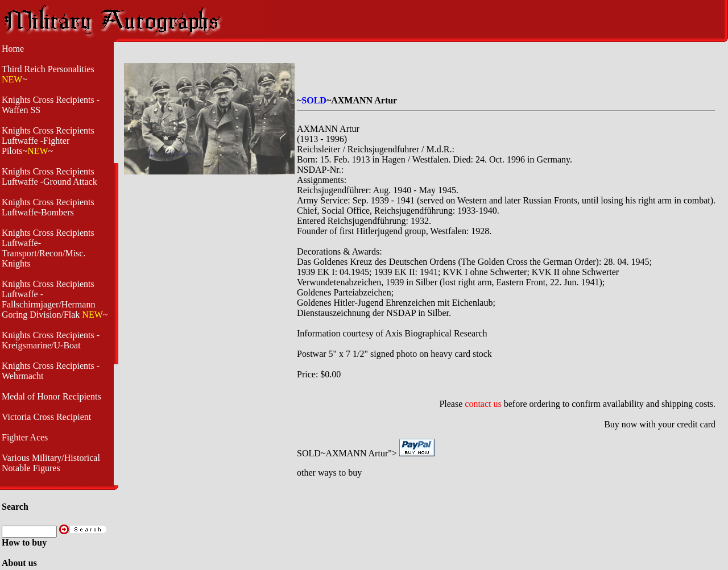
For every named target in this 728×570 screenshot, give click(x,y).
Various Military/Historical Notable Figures (51, 463)
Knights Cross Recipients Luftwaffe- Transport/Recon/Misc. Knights (48, 248)
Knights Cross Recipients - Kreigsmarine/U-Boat (51, 340)
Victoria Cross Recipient (46, 417)
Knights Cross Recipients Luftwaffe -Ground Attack (49, 176)
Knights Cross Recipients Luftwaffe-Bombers (48, 207)
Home (13, 49)
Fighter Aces (25, 437)
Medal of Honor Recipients (51, 396)
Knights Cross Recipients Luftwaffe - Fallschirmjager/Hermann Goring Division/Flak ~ (55, 299)
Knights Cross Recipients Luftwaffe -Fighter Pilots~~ (48, 141)
